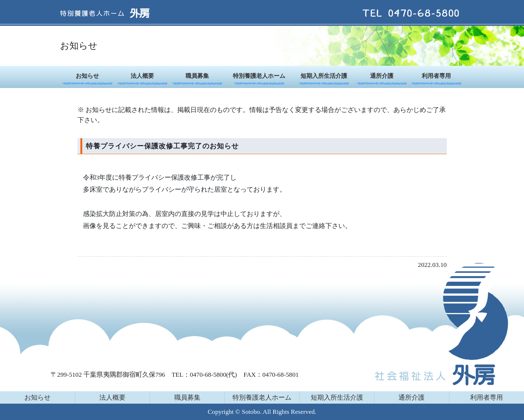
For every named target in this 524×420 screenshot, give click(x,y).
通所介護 (382, 76)
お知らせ (87, 76)
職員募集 (197, 76)
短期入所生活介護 (324, 76)
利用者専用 (436, 76)
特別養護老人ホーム (259, 76)
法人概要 (142, 76)
